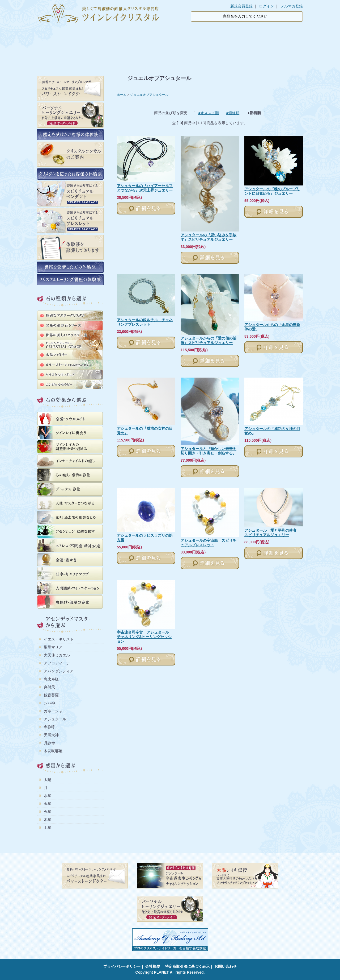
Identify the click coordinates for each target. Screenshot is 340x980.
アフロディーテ (57, 663)
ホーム (55, 34)
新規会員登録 (241, 6)
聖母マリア (53, 647)
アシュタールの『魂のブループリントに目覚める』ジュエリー (272, 191)
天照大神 (51, 735)
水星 (48, 796)
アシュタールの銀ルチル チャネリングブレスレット (145, 322)
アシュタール (55, 719)
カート (285, 34)
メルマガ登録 (292, 6)
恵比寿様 (51, 679)
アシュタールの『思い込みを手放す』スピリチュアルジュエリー (209, 237)
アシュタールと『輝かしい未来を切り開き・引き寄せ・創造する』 (209, 451)
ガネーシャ (53, 711)
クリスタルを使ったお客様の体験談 (170, 52)
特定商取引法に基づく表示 (187, 966)
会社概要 (153, 966)
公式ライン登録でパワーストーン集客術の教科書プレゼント (259, 52)
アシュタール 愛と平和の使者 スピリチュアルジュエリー (272, 533)
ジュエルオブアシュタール (149, 95)
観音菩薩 (51, 695)
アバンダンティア (59, 671)
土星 (48, 828)
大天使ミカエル (57, 655)
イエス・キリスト (59, 639)
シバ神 (49, 703)
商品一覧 (93, 34)
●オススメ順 (209, 113)
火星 (48, 812)
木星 (48, 820)
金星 (48, 804)
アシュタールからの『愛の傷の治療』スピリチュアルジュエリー (209, 340)
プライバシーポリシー (122, 966)
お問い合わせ (226, 966)
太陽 (48, 780)
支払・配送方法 (203, 34)
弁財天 (49, 687)
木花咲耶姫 (53, 751)
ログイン (266, 6)
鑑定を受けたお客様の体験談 (81, 52)
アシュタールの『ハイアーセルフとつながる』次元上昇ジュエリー (145, 188)
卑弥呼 (49, 727)
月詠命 (49, 743)
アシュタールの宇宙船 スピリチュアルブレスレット (209, 543)
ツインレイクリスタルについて (145, 34)
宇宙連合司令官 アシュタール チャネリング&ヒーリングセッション (145, 637)
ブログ (248, 34)
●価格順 (233, 113)
